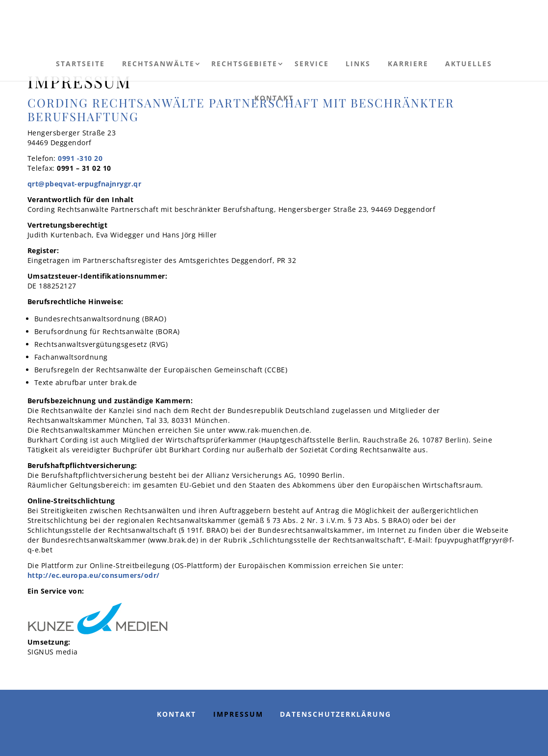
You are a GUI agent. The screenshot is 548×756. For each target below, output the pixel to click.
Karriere (408, 64)
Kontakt (274, 98)
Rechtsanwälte (158, 64)
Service (312, 64)
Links (358, 64)
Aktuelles (469, 64)
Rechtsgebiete (244, 64)
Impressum (238, 714)
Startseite (80, 64)
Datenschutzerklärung (336, 714)
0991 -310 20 (80, 158)
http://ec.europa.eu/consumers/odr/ (94, 575)
